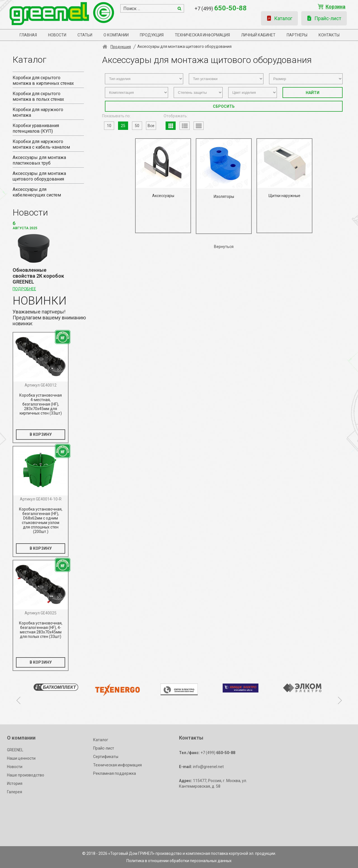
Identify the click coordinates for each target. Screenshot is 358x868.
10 (109, 126)
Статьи (85, 35)
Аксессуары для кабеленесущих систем (37, 192)
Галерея (15, 792)
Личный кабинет (258, 35)
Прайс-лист (324, 18)
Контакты (329, 35)
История (15, 783)
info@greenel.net (201, 767)
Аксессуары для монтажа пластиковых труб (39, 160)
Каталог (279, 18)
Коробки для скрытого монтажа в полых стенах (38, 96)
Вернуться (224, 247)
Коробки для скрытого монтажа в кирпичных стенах (43, 80)
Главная (28, 35)
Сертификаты (106, 757)
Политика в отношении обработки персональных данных (179, 861)
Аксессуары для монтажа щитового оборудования (39, 176)
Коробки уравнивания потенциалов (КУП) (36, 128)
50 (137, 126)
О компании (116, 35)
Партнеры (297, 35)
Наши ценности (21, 758)
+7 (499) (221, 8)
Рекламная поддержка (115, 773)
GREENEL (15, 750)
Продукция (152, 35)
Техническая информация (202, 35)
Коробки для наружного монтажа (38, 112)
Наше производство (26, 775)
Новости (57, 35)
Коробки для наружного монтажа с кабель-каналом (41, 144)
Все (151, 126)
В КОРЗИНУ (41, 434)
